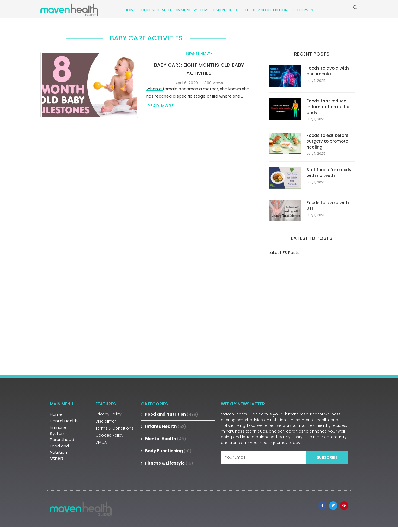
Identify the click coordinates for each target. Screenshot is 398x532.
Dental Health (156, 10)
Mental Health (166, 444)
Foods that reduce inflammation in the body (328, 111)
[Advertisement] (312, 309)
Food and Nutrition (267, 10)
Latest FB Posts (284, 258)
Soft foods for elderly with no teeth (330, 178)
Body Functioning (168, 457)
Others (304, 10)
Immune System (192, 10)
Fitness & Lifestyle (169, 469)
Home (130, 10)
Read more (161, 109)
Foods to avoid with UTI (328, 211)
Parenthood (227, 10)
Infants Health (166, 432)
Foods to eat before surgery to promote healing (329, 146)
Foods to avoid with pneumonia (328, 75)
